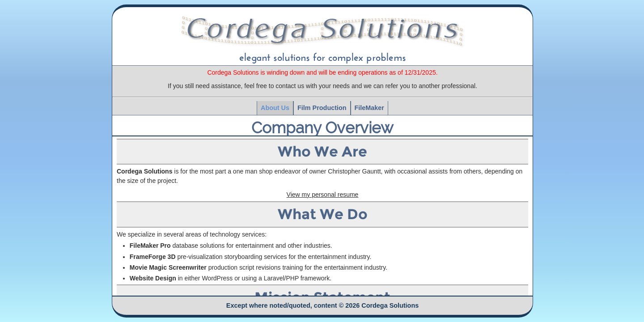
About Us (275, 108)
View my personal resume (323, 195)
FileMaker (369, 108)
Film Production (322, 108)
